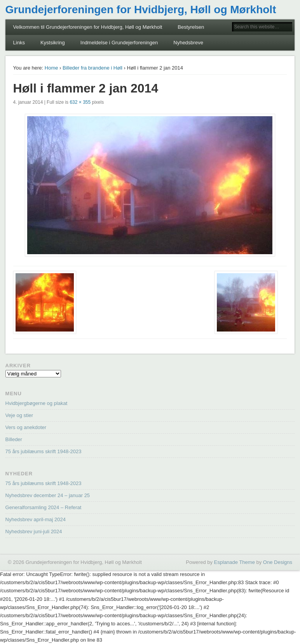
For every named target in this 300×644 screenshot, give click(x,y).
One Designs (278, 562)
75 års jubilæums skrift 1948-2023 (44, 451)
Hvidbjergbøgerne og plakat (37, 403)
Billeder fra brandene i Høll (92, 68)
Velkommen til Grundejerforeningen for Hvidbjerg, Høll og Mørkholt (88, 27)
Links (19, 43)
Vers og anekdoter (26, 427)
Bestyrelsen (191, 27)
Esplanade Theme (235, 562)
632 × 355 (80, 102)
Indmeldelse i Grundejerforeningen (119, 43)
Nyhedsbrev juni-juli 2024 (34, 531)
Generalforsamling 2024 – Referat (44, 507)
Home (51, 68)
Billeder (14, 439)
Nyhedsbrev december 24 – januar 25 (48, 495)
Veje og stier (19, 415)
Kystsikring (53, 43)
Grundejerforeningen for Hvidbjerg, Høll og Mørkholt (141, 10)
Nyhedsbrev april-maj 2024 (36, 519)
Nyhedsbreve (188, 43)
